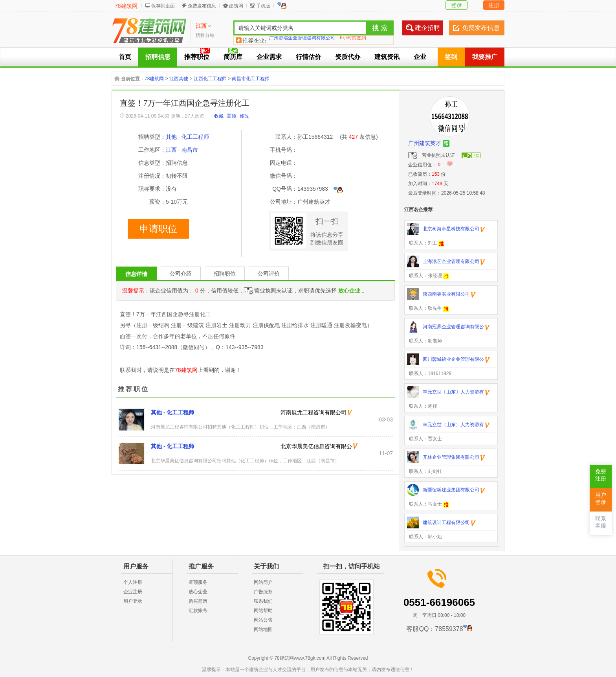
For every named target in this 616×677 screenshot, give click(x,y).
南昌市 (190, 150)
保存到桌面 (163, 6)
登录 (456, 5)
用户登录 (133, 601)
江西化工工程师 (210, 79)
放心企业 (198, 592)
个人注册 (133, 582)
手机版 (263, 6)
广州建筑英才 (425, 143)
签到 (451, 57)
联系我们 (263, 601)
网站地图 (263, 629)
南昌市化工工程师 (251, 79)
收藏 (219, 116)
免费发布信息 (202, 6)
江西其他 (179, 79)
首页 (125, 57)
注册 (494, 5)
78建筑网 (126, 6)
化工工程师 (195, 137)
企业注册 (133, 592)
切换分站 (205, 35)
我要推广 (485, 57)
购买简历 (198, 601)
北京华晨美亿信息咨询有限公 (316, 446)
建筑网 (236, 6)
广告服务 (263, 592)
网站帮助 (263, 611)
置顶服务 (198, 582)
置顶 (231, 116)
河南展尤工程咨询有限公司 (313, 412)
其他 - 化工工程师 (172, 412)
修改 (244, 116)
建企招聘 (427, 28)
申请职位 (158, 229)
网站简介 (263, 582)
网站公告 (263, 620)
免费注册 (601, 475)
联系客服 (601, 522)
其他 (171, 137)
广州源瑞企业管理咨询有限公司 (302, 40)
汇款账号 (198, 611)
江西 (171, 150)
